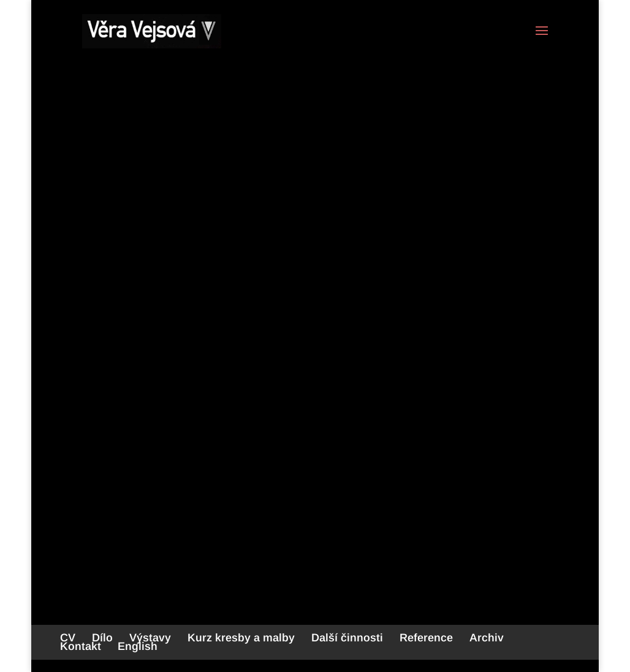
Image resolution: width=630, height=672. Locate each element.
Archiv (487, 638)
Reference (426, 638)
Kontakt (81, 646)
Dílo (102, 638)
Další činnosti (347, 638)
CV (68, 638)
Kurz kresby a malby (241, 638)
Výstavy (150, 638)
